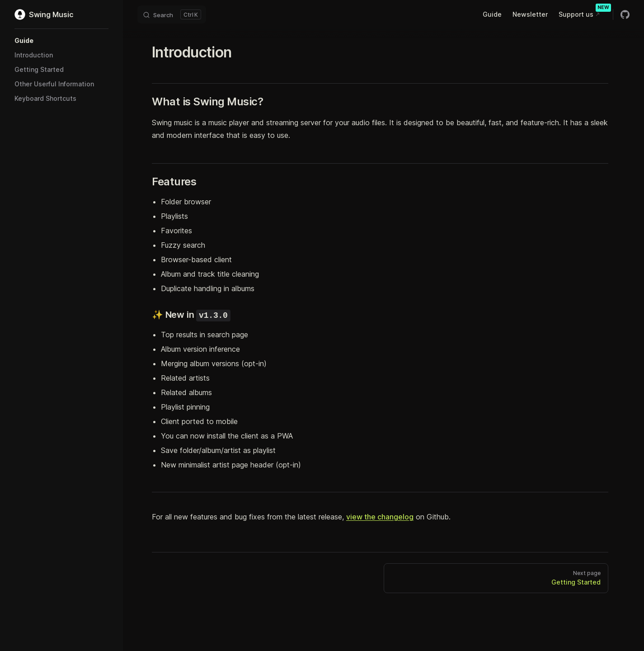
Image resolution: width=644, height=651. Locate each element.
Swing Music (44, 14)
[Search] (172, 14)
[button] (61, 41)
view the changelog (380, 517)
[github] (625, 14)
